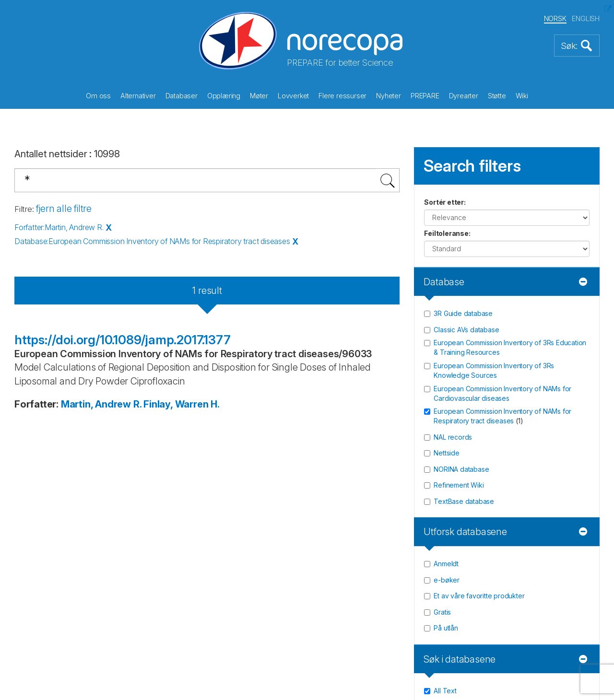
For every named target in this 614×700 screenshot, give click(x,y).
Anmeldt (446, 564)
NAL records (453, 437)
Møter (259, 96)
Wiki (522, 96)
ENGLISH (586, 18)
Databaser (182, 96)
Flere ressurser (342, 96)
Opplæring (224, 96)
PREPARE (425, 96)
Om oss (98, 96)
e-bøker (447, 580)
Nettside (446, 453)
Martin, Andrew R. (101, 404)
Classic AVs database (466, 330)
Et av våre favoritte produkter (479, 596)
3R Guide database (463, 313)
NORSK (555, 18)
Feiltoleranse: (447, 233)
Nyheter (389, 96)
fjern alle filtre (64, 209)
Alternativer (138, 96)
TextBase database (464, 501)
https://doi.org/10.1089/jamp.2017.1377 (122, 340)
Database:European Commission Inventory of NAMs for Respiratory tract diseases (152, 241)
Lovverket (293, 96)
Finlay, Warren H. (182, 404)
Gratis (442, 612)
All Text (445, 691)
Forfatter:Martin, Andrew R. (59, 227)
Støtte (497, 96)
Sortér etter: (445, 202)
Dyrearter (464, 96)
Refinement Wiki (459, 485)
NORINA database (461, 469)
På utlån (446, 628)
